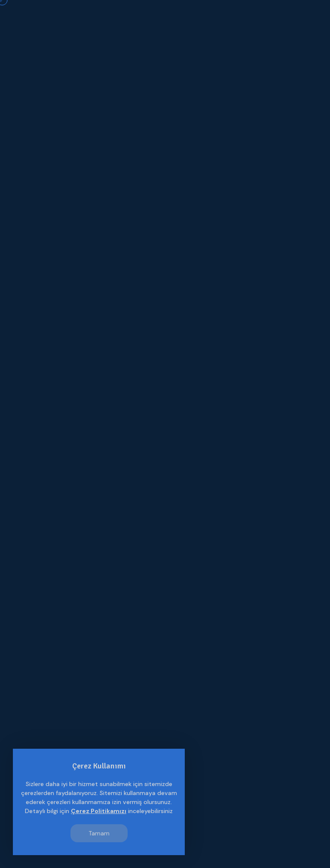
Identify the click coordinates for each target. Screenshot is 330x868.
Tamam (99, 833)
